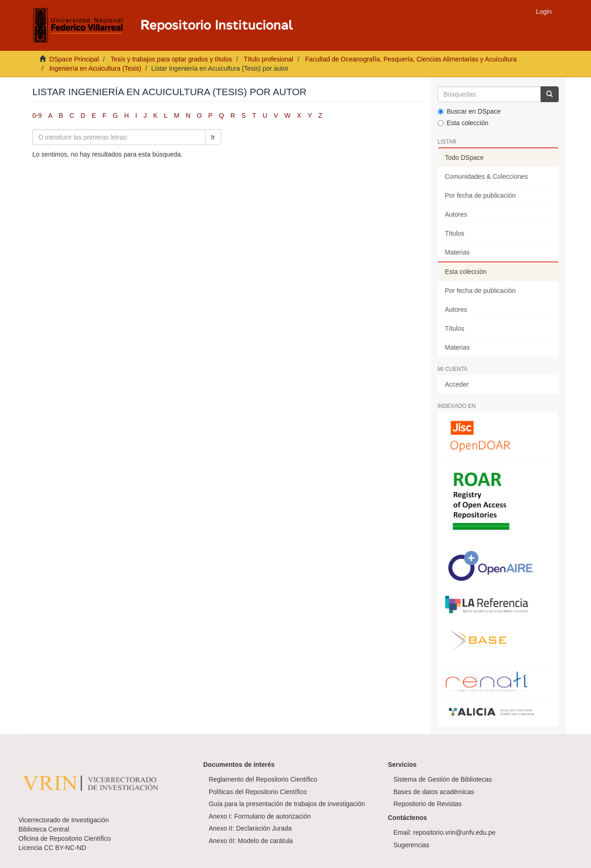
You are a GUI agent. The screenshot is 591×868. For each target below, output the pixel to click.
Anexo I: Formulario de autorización (260, 816)
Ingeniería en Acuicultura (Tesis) (95, 68)
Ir (213, 137)
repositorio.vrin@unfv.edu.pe (454, 832)
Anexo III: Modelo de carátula (251, 841)
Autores (456, 214)
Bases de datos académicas (434, 792)
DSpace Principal (74, 59)
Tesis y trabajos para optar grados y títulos (171, 59)
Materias (458, 252)
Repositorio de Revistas (428, 804)
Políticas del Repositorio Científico (258, 792)
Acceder (457, 384)
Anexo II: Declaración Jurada (250, 828)
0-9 (37, 115)
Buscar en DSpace (469, 111)
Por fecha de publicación (480, 195)
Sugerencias (411, 845)
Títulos (455, 233)
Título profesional (268, 59)
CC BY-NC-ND (65, 848)
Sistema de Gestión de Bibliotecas (443, 779)
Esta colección (463, 123)
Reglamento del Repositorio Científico (263, 779)
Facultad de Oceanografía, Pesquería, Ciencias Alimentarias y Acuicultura (411, 59)
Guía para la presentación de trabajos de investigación (287, 804)
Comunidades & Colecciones (487, 176)
